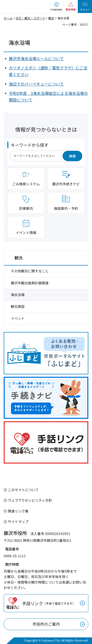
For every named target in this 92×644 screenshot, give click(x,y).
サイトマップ (18, 522)
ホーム (8, 18)
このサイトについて (23, 490)
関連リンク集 (18, 511)
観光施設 (18, 306)
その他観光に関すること (30, 271)
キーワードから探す (30, 145)
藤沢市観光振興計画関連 (30, 283)
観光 (51, 18)
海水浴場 (18, 295)
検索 (72, 156)
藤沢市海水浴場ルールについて (36, 58)
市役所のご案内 (46, 624)
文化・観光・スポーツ (30, 18)
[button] (56, 6)
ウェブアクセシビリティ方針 (30, 500)
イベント (18, 318)
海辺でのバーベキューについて (36, 84)
